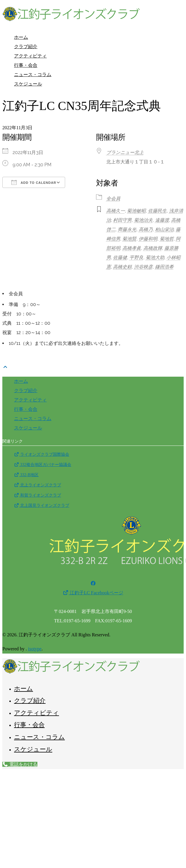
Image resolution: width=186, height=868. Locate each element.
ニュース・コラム (33, 75)
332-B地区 (26, 475)
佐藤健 (120, 257)
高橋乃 (146, 229)
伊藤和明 (148, 239)
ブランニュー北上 (125, 152)
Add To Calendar (34, 182)
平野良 (136, 257)
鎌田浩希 (164, 267)
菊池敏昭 (136, 211)
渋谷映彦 (143, 267)
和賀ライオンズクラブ (38, 495)
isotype (35, 649)
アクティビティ (30, 56)
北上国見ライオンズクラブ (42, 505)
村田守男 (122, 220)
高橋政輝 (153, 248)
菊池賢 (129, 239)
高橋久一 (116, 211)
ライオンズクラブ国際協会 (42, 454)
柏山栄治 (164, 229)
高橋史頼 (122, 267)
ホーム (21, 37)
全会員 (113, 199)
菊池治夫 (143, 220)
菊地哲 (167, 239)
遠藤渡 (162, 220)
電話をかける (20, 764)
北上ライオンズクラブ (38, 485)
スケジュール (28, 84)
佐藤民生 (157, 211)
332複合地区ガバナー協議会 (43, 465)
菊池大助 (155, 257)
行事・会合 (26, 65)
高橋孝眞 (132, 248)
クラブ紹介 (26, 47)
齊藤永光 (127, 229)
